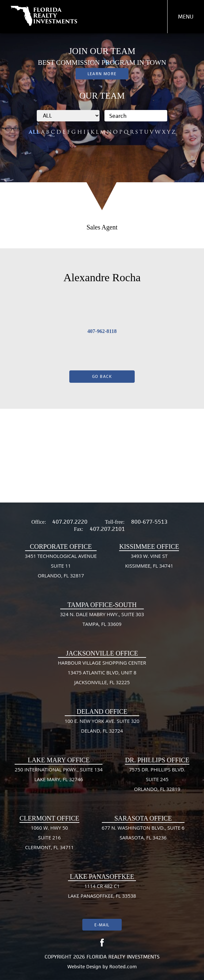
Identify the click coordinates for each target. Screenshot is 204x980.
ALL (34, 132)
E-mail (102, 925)
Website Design (84, 966)
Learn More (102, 74)
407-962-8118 (102, 331)
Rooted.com (123, 966)
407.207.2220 (70, 522)
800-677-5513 (149, 522)
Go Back (102, 376)
